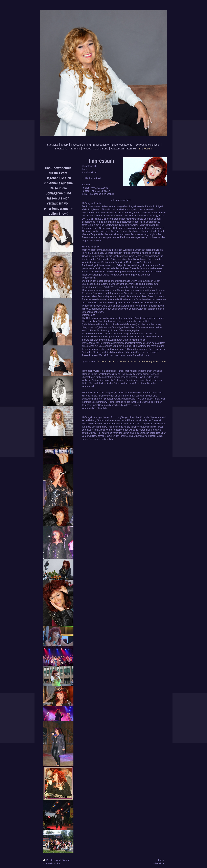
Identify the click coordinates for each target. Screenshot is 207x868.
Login (161, 860)
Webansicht (158, 863)
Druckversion (52, 860)
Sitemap (66, 860)
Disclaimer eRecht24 (107, 361)
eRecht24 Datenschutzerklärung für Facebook (142, 361)
